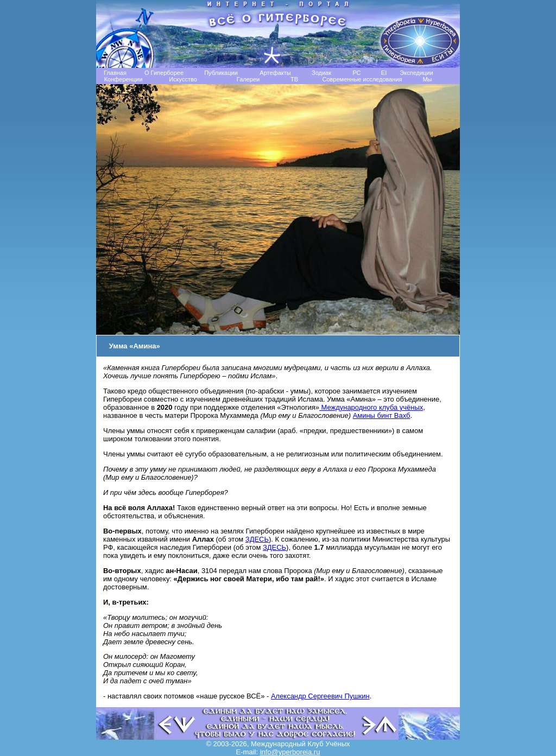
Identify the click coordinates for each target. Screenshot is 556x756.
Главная (115, 73)
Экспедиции (416, 73)
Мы (427, 79)
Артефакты (275, 73)
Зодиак (321, 73)
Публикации (221, 73)
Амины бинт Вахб (382, 415)
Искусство (183, 79)
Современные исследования (362, 79)
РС (356, 73)
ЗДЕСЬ (257, 539)
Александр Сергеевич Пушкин (320, 696)
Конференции (124, 79)
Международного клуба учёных (371, 407)
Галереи (248, 79)
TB (294, 79)
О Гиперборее (164, 73)
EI (384, 73)
